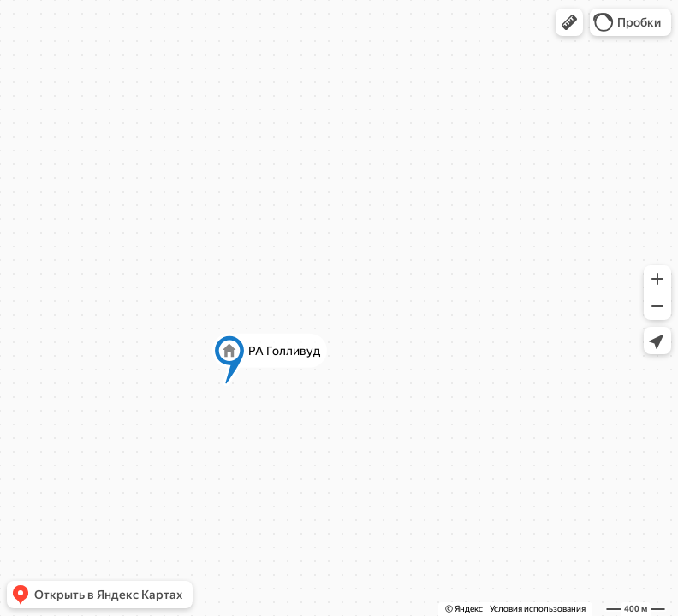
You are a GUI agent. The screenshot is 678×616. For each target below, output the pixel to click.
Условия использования (538, 609)
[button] (569, 22)
